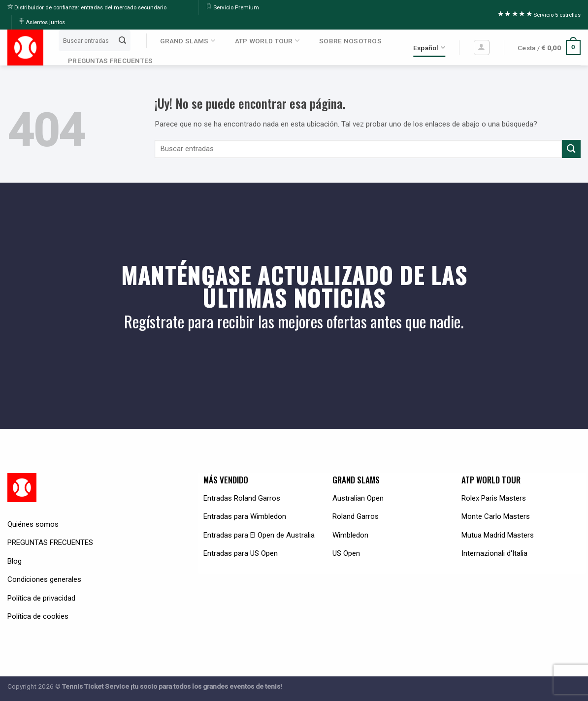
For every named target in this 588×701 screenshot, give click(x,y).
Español (429, 48)
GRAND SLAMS (187, 41)
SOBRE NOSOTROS (350, 41)
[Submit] (123, 40)
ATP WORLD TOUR (267, 41)
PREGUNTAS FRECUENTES (110, 61)
